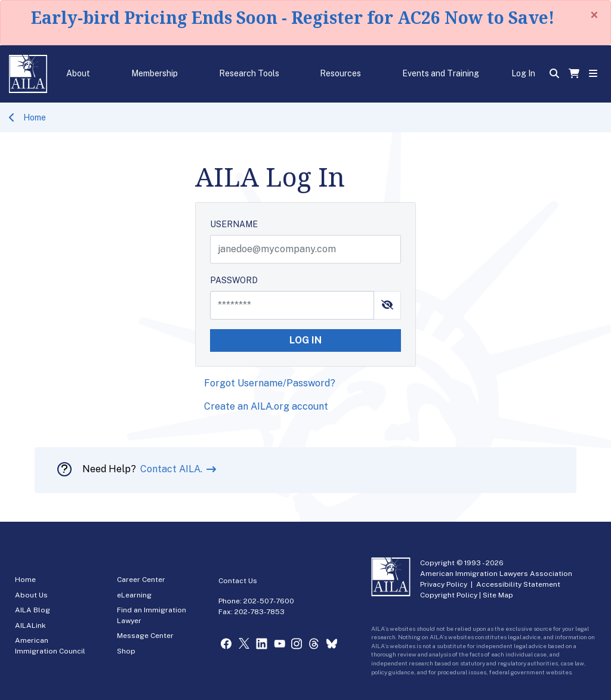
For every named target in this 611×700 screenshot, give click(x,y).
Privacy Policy (444, 584)
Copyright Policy (449, 595)
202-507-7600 (269, 601)
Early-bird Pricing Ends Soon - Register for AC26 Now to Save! (293, 17)
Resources (340, 73)
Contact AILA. (172, 469)
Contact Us (238, 581)
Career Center (141, 580)
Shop (126, 651)
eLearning (134, 595)
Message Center (145, 636)
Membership (155, 73)
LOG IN (305, 340)
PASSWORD (234, 280)
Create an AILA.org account (266, 406)
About (78, 73)
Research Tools (249, 73)
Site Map (498, 595)
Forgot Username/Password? (270, 383)
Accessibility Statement (518, 584)
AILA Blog (33, 610)
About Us (31, 595)
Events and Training (441, 73)
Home (35, 117)
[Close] (594, 15)
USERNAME (234, 224)
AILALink (30, 625)
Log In (523, 73)
